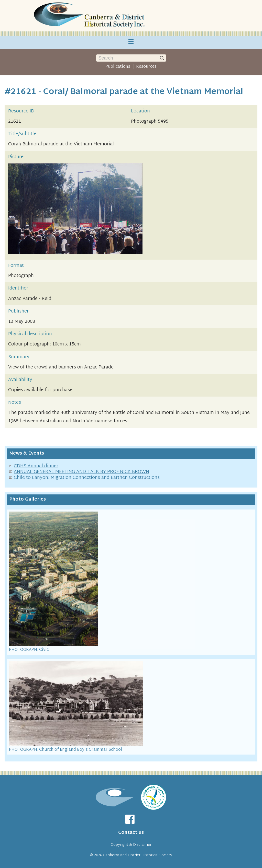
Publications (118, 67)
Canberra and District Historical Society (138, 855)
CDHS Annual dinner (36, 466)
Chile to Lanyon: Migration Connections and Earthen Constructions (87, 478)
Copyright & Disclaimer (131, 845)
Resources (146, 67)
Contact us (131, 833)
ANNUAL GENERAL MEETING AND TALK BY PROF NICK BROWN (81, 472)
